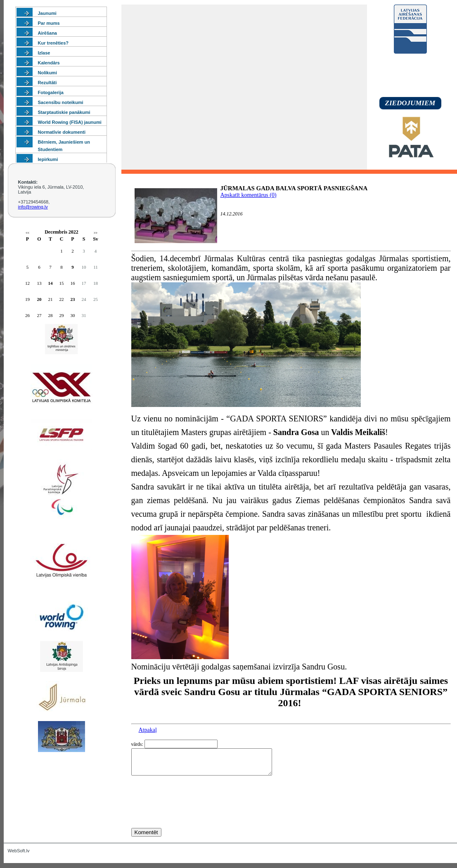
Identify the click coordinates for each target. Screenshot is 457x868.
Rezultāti (47, 83)
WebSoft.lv (19, 856)
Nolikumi (47, 73)
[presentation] (194, 817)
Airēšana (47, 33)
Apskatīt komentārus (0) (249, 195)
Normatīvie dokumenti (62, 132)
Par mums (49, 23)
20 (39, 299)
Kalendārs (49, 63)
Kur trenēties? (53, 43)
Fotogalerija (51, 92)
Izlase (44, 53)
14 (51, 283)
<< (27, 233)
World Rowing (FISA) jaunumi (70, 122)
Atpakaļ (148, 730)
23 (73, 299)
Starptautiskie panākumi (64, 112)
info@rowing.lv (33, 207)
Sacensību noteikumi (61, 102)
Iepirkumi (48, 159)
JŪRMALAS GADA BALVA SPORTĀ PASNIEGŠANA (294, 188)
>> (96, 233)
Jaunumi (47, 13)
